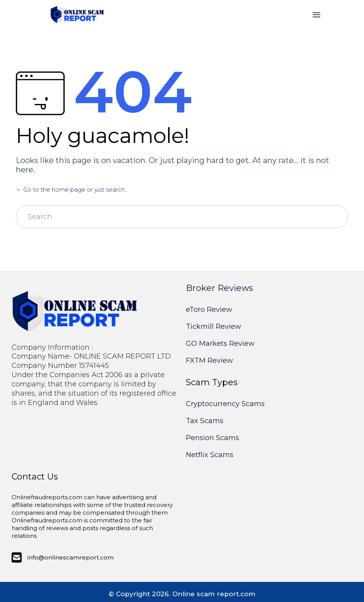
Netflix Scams (210, 455)
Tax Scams (205, 421)
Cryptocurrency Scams (225, 404)
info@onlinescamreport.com (71, 557)
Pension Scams (213, 438)
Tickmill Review (213, 327)
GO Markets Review (220, 344)
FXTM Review (209, 361)
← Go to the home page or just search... (72, 190)
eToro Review (209, 310)
